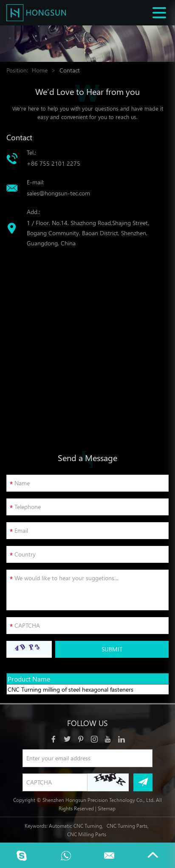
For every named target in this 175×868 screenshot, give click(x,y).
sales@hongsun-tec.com (58, 193)
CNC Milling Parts (87, 834)
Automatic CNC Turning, (76, 826)
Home (40, 70)
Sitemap (107, 808)
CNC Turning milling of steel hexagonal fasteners (71, 689)
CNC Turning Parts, (128, 826)
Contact (70, 70)
